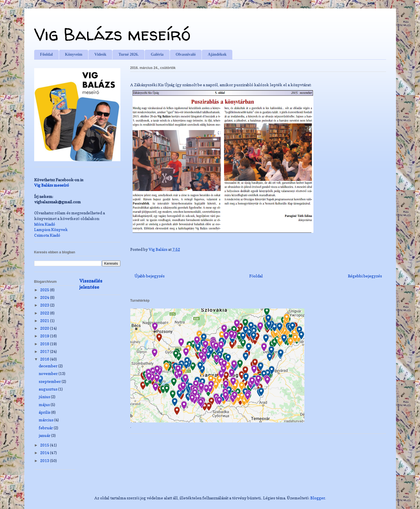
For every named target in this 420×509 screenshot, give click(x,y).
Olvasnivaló (186, 54)
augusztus (48, 389)
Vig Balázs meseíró (112, 34)
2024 (45, 297)
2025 (45, 290)
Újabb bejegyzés (150, 276)
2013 (45, 461)
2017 (45, 351)
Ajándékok (217, 54)
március (46, 420)
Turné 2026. (128, 54)
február (46, 428)
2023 (45, 305)
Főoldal (46, 54)
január (45, 435)
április (45, 412)
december (48, 366)
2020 (45, 328)
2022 (45, 313)
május (45, 405)
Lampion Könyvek (51, 229)
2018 (45, 344)
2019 (45, 336)
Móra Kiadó (45, 224)
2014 (45, 453)
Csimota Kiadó (47, 235)
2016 (45, 359)
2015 (45, 445)
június (45, 397)
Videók (100, 54)
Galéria (157, 54)
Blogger (318, 498)
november (49, 373)
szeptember (50, 381)
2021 (45, 321)
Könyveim (74, 54)
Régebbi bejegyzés (365, 276)
